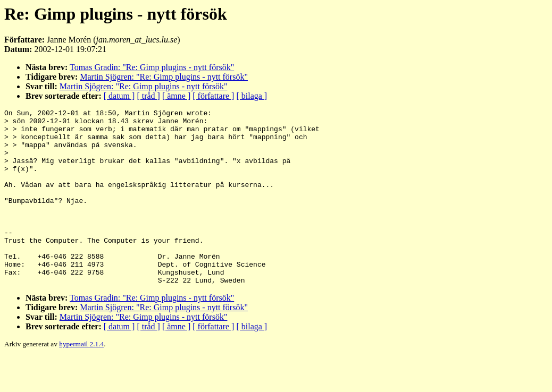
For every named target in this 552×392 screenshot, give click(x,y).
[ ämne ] (176, 96)
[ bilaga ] (252, 96)
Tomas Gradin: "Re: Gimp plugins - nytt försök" (152, 67)
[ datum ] (119, 96)
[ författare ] (213, 96)
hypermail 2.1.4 (81, 379)
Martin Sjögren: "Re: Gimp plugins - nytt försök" (164, 77)
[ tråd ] (148, 96)
